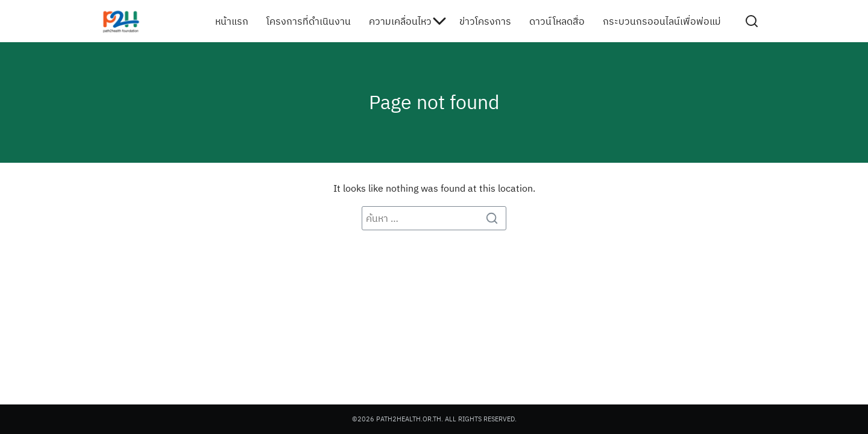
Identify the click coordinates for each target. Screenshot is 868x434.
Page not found (434, 102)
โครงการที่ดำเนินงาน (309, 21)
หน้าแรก (232, 21)
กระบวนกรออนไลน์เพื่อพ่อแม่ (662, 21)
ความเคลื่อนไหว (400, 21)
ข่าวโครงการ (485, 21)
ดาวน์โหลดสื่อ (557, 21)
